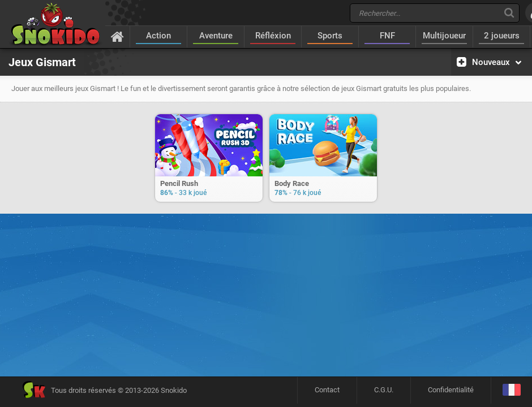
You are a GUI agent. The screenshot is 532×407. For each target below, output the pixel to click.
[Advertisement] (266, 254)
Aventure (216, 36)
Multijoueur (444, 36)
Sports (330, 36)
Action (158, 36)
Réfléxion (273, 36)
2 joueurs (502, 36)
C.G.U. (384, 390)
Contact (327, 390)
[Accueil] (117, 36)
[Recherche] (509, 13)
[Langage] (511, 390)
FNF (387, 36)
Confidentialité (451, 390)
